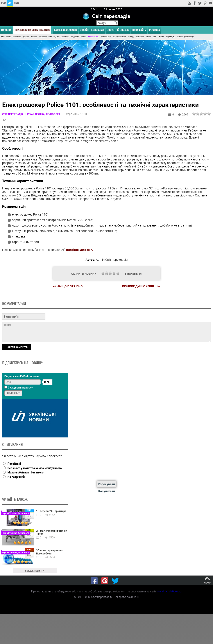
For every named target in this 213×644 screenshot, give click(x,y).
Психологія (140, 37)
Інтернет (34, 37)
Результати (107, 491)
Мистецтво (43, 37)
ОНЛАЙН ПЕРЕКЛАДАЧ (92, 30)
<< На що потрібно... (69, 286)
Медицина (75, 37)
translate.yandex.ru (80, 250)
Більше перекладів (65, 30)
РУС (3, 3)
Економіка (17, 37)
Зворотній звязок (118, 30)
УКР (10, 3)
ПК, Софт (56, 37)
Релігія (149, 37)
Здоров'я (26, 37)
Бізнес (9, 37)
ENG (16, 3)
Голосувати (107, 484)
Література (65, 37)
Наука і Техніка (94, 37)
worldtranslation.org (169, 591)
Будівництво (170, 37)
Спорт (155, 37)
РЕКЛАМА (155, 30)
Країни (161, 37)
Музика (83, 37)
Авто (3, 37)
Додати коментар (17, 347)
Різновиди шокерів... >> (141, 286)
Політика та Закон (120, 37)
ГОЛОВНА (6, 30)
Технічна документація (185, 37)
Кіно (50, 37)
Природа (131, 37)
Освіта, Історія (106, 37)
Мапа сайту (139, 30)
